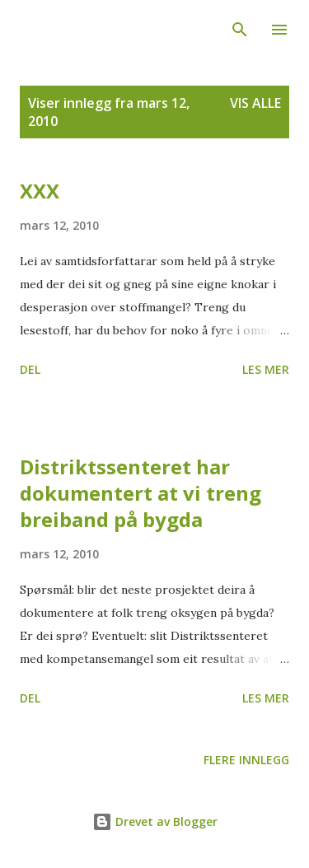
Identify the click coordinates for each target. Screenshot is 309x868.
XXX (40, 191)
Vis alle (255, 103)
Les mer (266, 369)
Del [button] (30, 369)
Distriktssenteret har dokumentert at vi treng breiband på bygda (140, 493)
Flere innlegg (246, 760)
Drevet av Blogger (155, 821)
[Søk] (240, 30)
